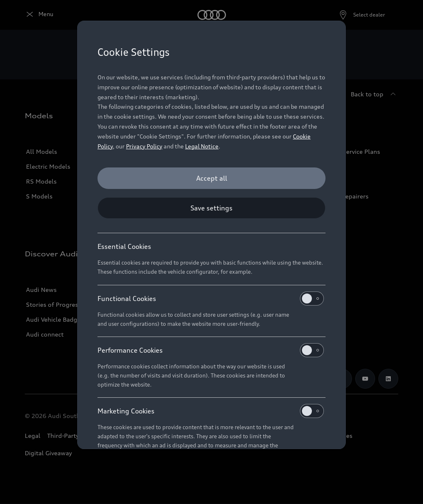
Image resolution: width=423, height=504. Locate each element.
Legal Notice (202, 146)
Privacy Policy (144, 146)
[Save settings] (211, 208)
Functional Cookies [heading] (211, 299)
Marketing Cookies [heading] (211, 411)
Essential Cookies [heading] (124, 246)
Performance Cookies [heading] (211, 350)
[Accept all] (211, 178)
